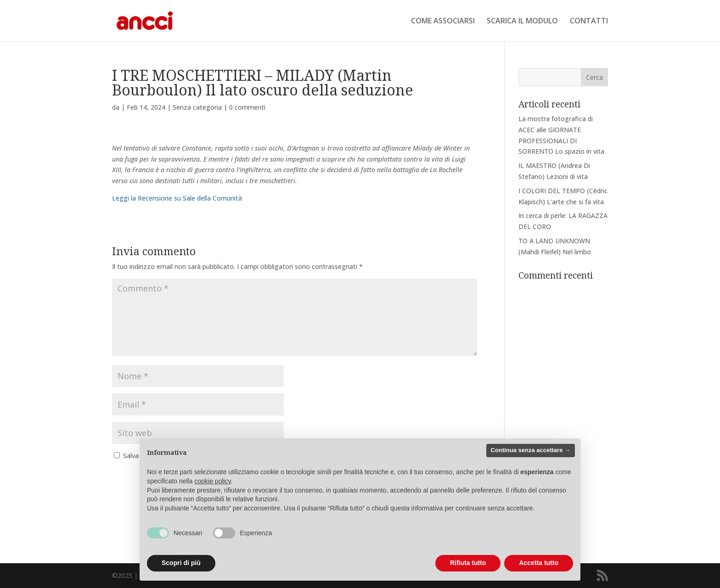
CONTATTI (589, 22)
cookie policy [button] (213, 481)
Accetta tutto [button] (539, 563)
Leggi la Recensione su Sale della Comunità (177, 198)
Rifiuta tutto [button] (468, 563)
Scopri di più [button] (181, 563)
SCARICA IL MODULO (522, 22)
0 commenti (247, 107)
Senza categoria (197, 107)
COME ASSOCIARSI (443, 22)
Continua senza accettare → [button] (531, 450)
